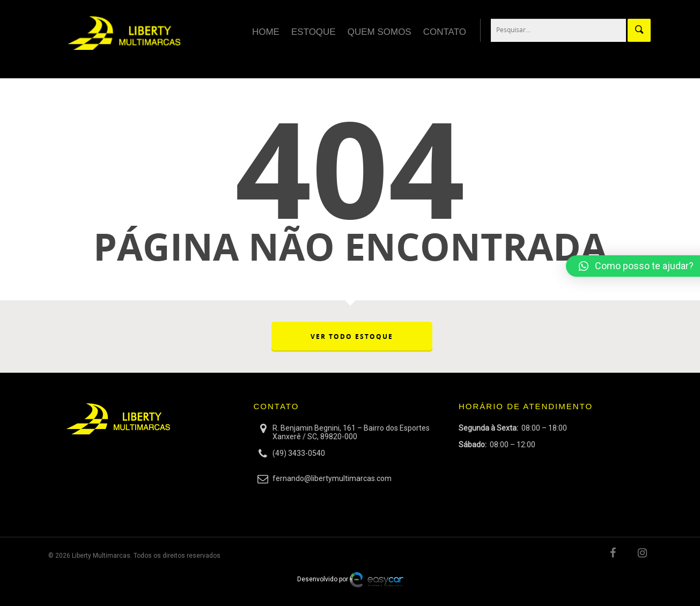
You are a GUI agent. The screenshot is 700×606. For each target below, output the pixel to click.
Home (266, 32)
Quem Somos (380, 32)
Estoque (314, 32)
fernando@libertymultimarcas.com (332, 478)
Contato (445, 32)
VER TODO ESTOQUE (352, 337)
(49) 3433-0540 (299, 453)
